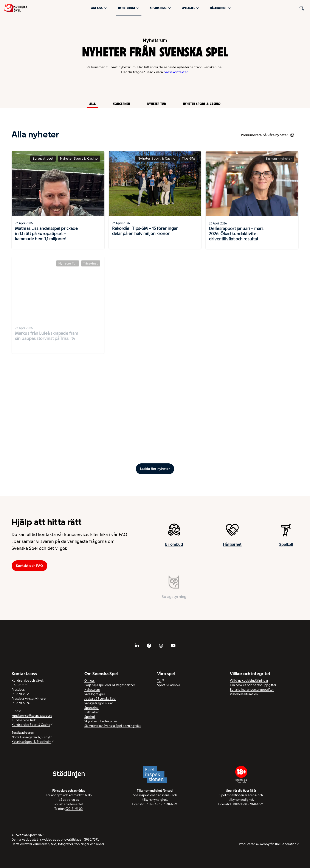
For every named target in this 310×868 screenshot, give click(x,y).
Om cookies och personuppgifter (253, 685)
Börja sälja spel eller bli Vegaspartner (110, 685)
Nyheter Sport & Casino (202, 104)
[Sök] (302, 8)
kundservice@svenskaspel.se (32, 716)
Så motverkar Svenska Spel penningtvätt (113, 726)
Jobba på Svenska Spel (100, 699)
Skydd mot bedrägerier (101, 721)
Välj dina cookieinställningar (249, 681)
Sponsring (160, 8)
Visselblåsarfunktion (244, 694)
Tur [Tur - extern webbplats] (159, 681)
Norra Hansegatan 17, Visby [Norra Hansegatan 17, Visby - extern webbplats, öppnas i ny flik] (30, 737)
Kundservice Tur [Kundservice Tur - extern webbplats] (23, 720)
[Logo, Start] (16, 8)
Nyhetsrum (129, 8)
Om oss (99, 8)
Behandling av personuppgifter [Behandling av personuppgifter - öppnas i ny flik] (252, 690)
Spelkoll (190, 8)
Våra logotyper (95, 694)
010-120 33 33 (21, 694)
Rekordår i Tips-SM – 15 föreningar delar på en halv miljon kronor (145, 235)
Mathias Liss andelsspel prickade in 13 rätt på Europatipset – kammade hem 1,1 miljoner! (46, 237)
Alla (92, 104)
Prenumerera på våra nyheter (267, 135)
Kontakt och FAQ (29, 566)
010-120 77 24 (21, 703)
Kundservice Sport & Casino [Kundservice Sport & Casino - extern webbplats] (31, 725)
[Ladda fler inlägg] (155, 469)
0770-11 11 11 (20, 685)
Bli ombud (174, 548)
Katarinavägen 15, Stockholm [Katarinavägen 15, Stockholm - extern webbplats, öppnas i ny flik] (31, 742)
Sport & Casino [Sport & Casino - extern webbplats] (167, 685)
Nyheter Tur (157, 104)
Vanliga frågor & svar (99, 703)
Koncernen (121, 104)
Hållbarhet (221, 8)
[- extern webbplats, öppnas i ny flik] (137, 646)
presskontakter (176, 72)
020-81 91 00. (74, 809)
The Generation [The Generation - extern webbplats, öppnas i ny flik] (285, 844)
